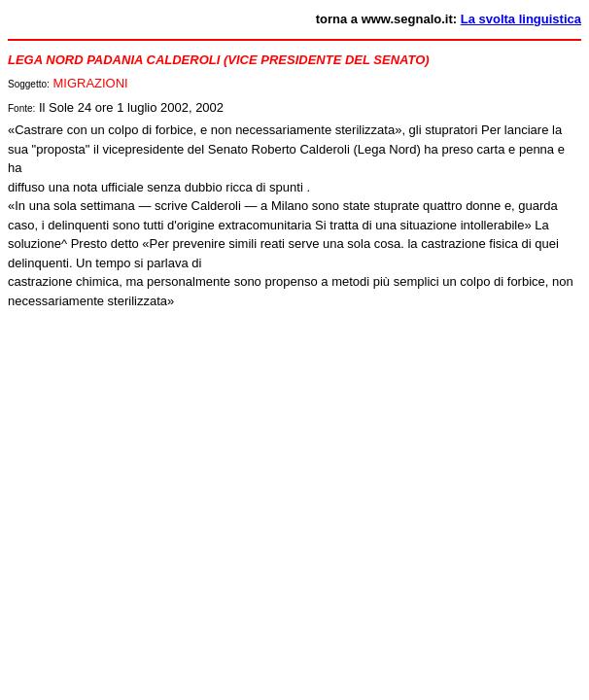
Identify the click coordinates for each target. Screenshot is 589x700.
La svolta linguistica (521, 19)
